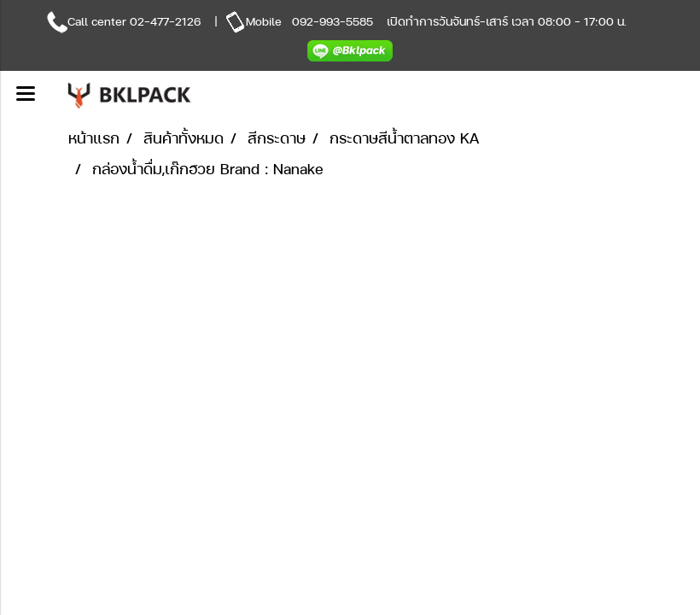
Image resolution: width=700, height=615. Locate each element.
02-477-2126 (165, 21)
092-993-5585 (332, 21)
